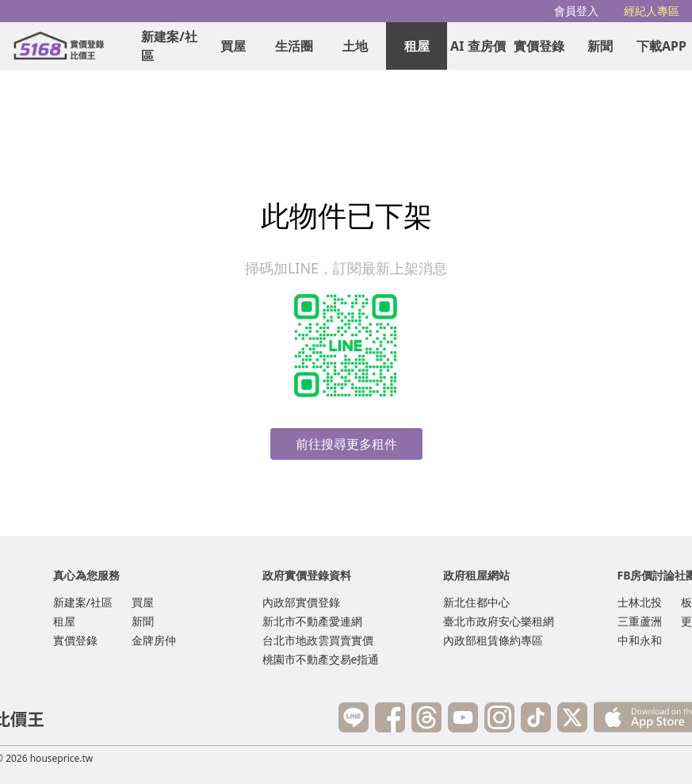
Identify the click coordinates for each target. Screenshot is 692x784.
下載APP (661, 46)
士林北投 (640, 602)
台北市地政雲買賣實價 (318, 640)
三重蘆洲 (640, 621)
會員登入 (576, 11)
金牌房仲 (154, 640)
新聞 (600, 46)
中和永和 (640, 640)
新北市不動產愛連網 (312, 621)
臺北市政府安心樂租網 (499, 621)
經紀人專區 (652, 11)
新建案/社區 (169, 46)
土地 (355, 46)
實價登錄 (539, 46)
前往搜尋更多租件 (346, 444)
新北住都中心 (476, 602)
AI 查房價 (478, 46)
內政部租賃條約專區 (493, 640)
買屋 (233, 46)
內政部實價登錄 (301, 602)
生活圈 (294, 46)
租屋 (417, 46)
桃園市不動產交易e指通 (321, 659)
